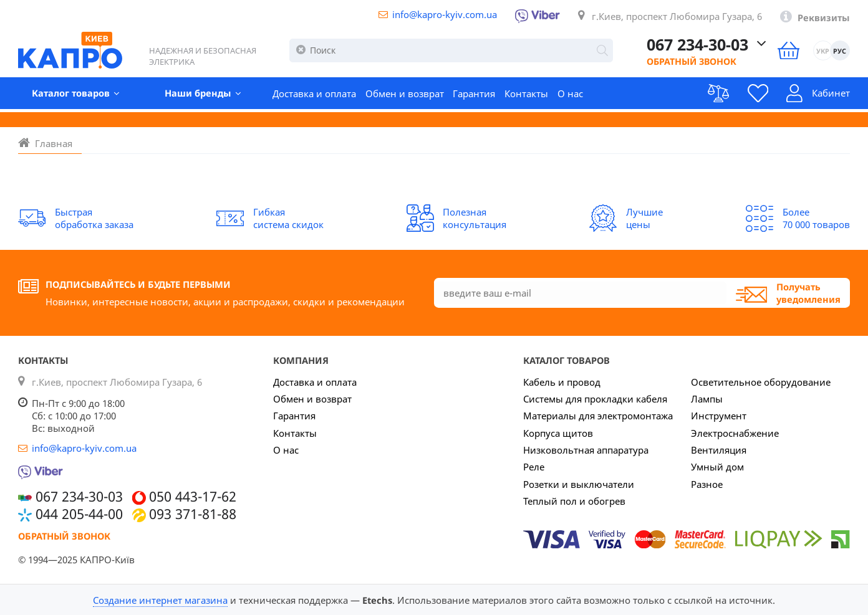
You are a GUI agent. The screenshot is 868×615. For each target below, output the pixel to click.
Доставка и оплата (314, 94)
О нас (570, 94)
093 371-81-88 (193, 514)
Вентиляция (719, 450)
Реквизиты (824, 17)
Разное (707, 484)
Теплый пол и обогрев (574, 501)
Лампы (707, 399)
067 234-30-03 (692, 45)
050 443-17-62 (193, 497)
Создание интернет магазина (160, 600)
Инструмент (719, 416)
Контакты (526, 94)
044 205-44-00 (79, 514)
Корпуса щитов (558, 433)
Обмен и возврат (405, 94)
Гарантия (474, 94)
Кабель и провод (562, 382)
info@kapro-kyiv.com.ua (445, 14)
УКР (822, 51)
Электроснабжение (735, 433)
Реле (534, 467)
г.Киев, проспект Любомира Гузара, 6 (677, 16)
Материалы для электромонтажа (598, 416)
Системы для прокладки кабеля (595, 399)
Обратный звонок (684, 62)
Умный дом (717, 467)
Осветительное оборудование (761, 382)
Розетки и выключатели (579, 484)
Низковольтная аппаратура (586, 450)
